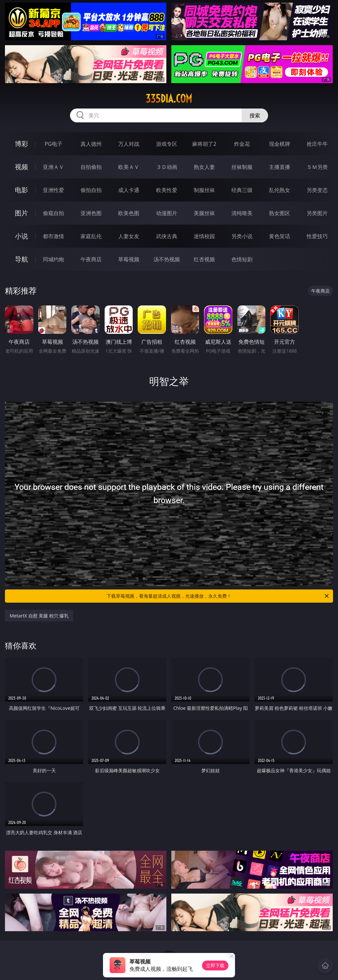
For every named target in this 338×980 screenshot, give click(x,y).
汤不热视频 (167, 259)
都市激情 (53, 236)
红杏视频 (204, 259)
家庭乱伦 (91, 236)
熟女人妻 (204, 167)
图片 (21, 213)
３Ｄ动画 (167, 167)
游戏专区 (167, 144)
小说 (21, 236)
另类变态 (317, 190)
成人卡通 (129, 190)
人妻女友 (129, 236)
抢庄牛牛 (317, 144)
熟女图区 (280, 213)
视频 (21, 167)
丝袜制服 (242, 167)
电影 (21, 190)
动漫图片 (167, 213)
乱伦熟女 (280, 190)
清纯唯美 (242, 213)
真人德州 (91, 144)
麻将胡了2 (204, 144)
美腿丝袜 (204, 213)
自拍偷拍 (91, 167)
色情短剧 (242, 259)
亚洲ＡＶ (53, 167)
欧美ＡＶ (129, 167)
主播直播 (280, 167)
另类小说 (242, 236)
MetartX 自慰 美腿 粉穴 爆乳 (39, 616)
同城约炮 (53, 259)
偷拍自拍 (91, 190)
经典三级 (242, 190)
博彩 (21, 144)
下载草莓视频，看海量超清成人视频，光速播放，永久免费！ (218, 596)
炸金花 (242, 144)
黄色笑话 (280, 236)
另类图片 (317, 213)
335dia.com (169, 99)
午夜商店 (91, 259)
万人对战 (129, 144)
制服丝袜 (204, 190)
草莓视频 (129, 259)
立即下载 (215, 965)
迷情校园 (204, 236)
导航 (21, 259)
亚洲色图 (91, 213)
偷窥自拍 (53, 213)
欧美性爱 (167, 190)
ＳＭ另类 (317, 167)
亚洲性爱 (53, 190)
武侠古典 (167, 236)
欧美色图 (129, 213)
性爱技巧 (317, 236)
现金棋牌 (280, 144)
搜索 (255, 115)
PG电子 (53, 144)
